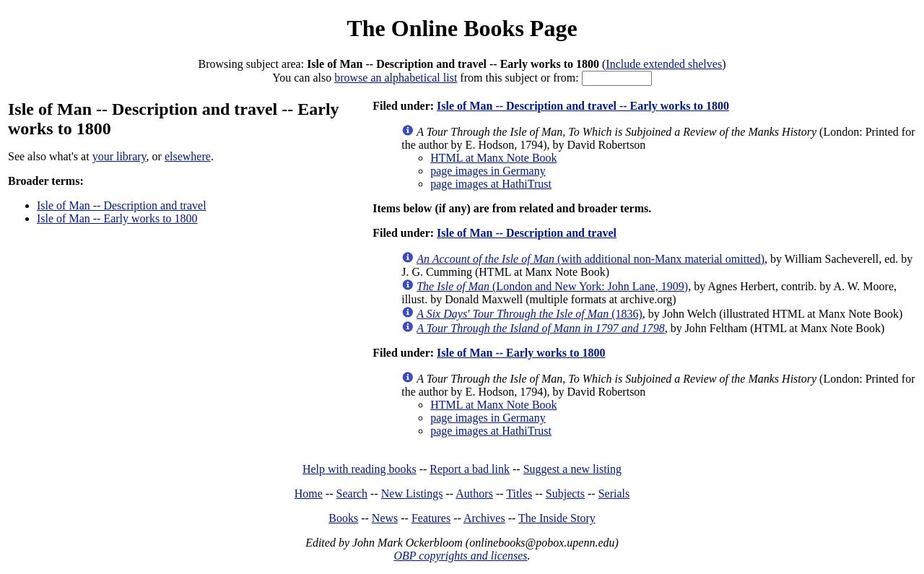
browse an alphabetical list (396, 78)
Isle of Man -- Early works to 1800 (117, 218)
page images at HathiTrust (491, 184)
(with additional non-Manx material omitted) (590, 259)
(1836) (529, 314)
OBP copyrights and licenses (460, 556)
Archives (484, 518)
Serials (614, 493)
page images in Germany (488, 171)
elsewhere (188, 156)
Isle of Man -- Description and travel (122, 205)
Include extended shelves (664, 64)
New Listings (412, 493)
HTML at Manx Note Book (493, 158)
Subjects (565, 493)
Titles (519, 493)
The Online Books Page (462, 28)
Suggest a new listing (572, 469)
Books (343, 518)
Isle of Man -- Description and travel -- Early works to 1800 (583, 106)
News (385, 518)
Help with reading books (359, 469)
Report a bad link (470, 469)
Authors (474, 493)
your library (119, 156)
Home (309, 493)
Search (352, 493)
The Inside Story (557, 518)
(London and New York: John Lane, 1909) (552, 286)
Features (431, 518)
